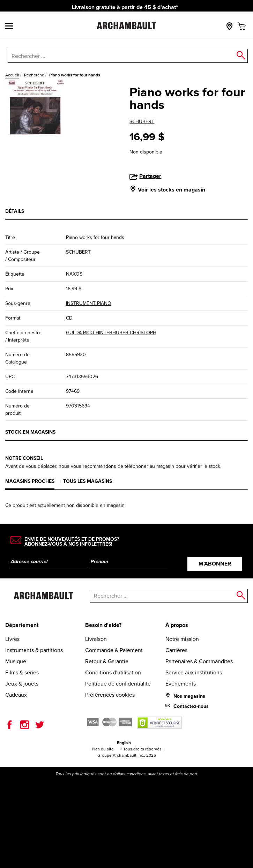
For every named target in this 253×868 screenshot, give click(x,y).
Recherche (34, 75)
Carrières (176, 650)
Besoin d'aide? (103, 625)
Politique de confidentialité (118, 684)
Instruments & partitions (34, 650)
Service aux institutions (194, 672)
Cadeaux (16, 695)
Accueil (12, 75)
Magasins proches (30, 481)
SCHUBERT (142, 122)
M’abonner (215, 564)
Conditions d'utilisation (113, 672)
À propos (177, 625)
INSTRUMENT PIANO (89, 303)
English (124, 743)
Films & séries (22, 672)
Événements (181, 684)
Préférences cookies (110, 695)
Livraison (96, 639)
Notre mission (182, 639)
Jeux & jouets (22, 684)
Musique (16, 661)
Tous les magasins (88, 481)
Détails (15, 211)
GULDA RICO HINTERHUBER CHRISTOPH (111, 333)
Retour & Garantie (107, 661)
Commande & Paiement (114, 650)
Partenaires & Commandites (199, 661)
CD (69, 318)
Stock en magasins (30, 432)
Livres (12, 639)
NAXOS (74, 274)
